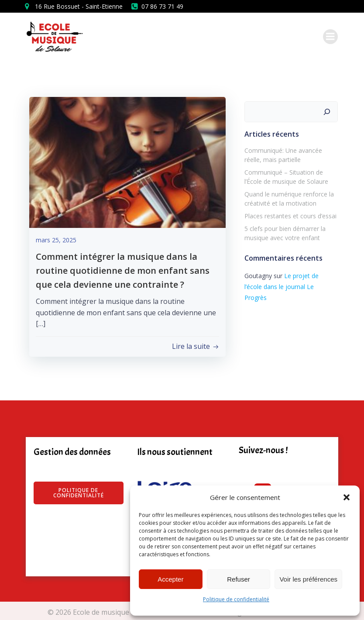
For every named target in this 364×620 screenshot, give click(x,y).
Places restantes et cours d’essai (289, 215)
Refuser (239, 579)
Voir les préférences (308, 579)
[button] (347, 497)
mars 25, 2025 (56, 241)
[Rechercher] (328, 110)
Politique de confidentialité (236, 599)
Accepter (170, 579)
